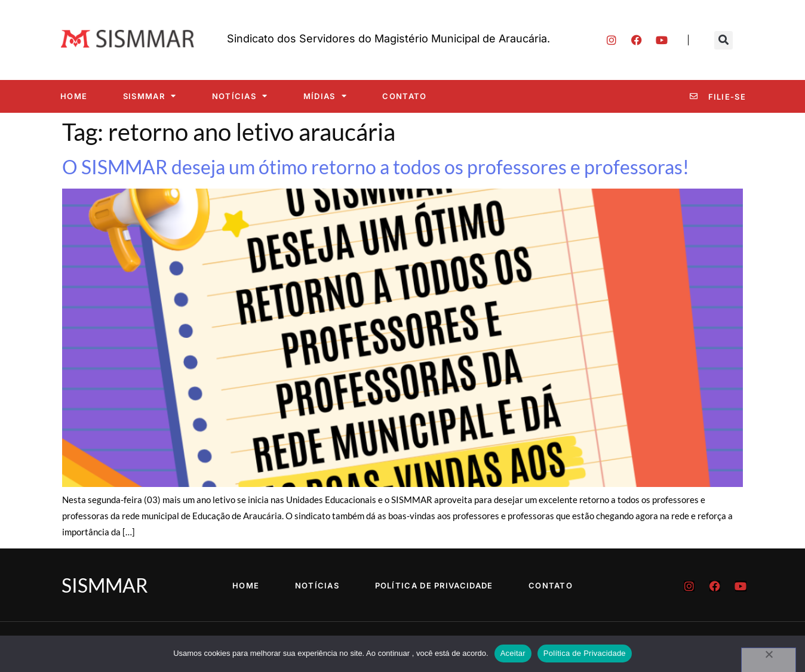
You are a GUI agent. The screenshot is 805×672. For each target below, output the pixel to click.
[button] (723, 40)
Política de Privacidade (434, 585)
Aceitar (513, 653)
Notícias (240, 96)
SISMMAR (150, 96)
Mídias (325, 96)
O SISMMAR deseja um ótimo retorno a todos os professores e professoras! (376, 167)
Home (74, 96)
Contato (404, 96)
